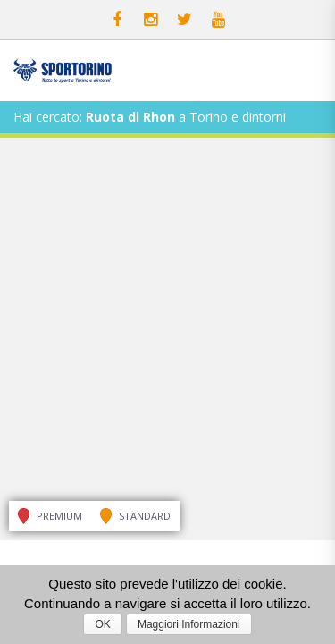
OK (102, 624)
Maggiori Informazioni (189, 624)
